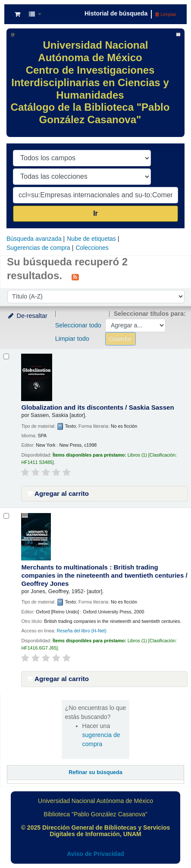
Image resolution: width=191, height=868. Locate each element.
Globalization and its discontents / (97, 407)
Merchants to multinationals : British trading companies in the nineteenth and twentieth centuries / (104, 575)
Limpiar (166, 14)
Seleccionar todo (78, 325)
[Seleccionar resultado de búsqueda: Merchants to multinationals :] (6, 516)
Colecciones (92, 248)
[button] (17, 14)
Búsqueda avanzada (34, 239)
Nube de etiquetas (91, 239)
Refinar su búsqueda (95, 772)
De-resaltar (27, 316)
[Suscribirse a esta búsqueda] (75, 277)
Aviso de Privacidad (95, 854)
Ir (95, 213)
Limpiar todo (72, 339)
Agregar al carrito (58, 493)
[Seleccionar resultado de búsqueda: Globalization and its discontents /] (6, 356)
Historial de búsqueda (116, 13)
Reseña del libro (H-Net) (81, 631)
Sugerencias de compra (38, 248)
